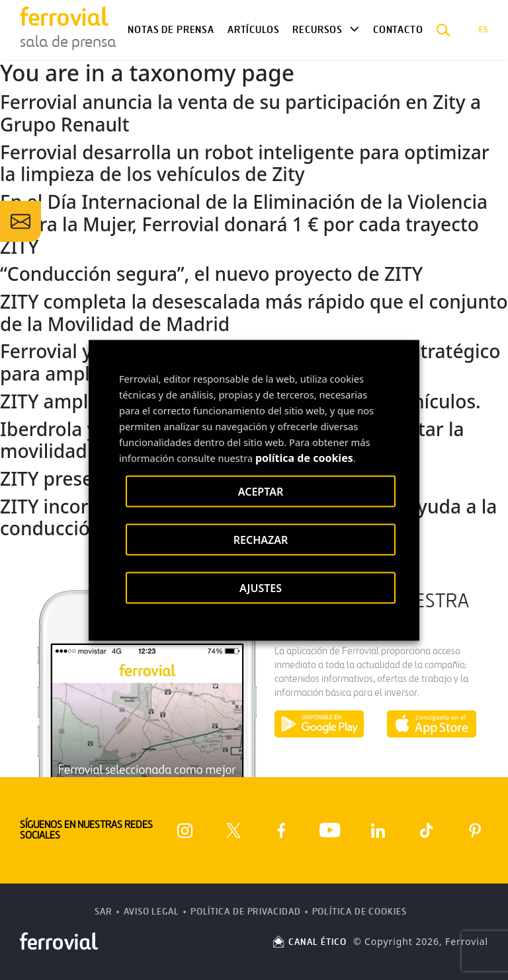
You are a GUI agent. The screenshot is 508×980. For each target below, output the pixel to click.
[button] (444, 30)
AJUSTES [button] (261, 587)
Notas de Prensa (171, 30)
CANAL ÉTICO (309, 942)
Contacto (398, 30)
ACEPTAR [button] (261, 491)
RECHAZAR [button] (261, 539)
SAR (104, 912)
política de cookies (304, 457)
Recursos (317, 30)
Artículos (253, 30)
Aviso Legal (151, 912)
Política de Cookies (360, 912)
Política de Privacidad (246, 912)
